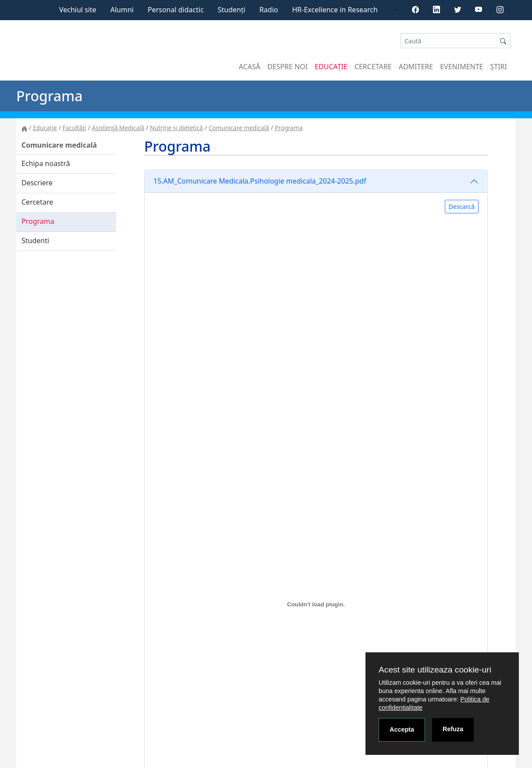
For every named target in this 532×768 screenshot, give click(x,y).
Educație (331, 67)
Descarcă (462, 207)
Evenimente (461, 67)
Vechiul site (78, 10)
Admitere (416, 67)
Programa (289, 128)
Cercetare (373, 67)
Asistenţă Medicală (118, 128)
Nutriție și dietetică (176, 128)
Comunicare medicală (239, 128)
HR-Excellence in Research (335, 10)
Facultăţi (74, 128)
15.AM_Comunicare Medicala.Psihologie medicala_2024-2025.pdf (260, 181)
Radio (269, 10)
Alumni (122, 10)
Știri (499, 67)
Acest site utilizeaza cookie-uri (435, 670)
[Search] (448, 41)
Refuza (453, 729)
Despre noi (287, 67)
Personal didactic (176, 10)
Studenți (232, 10)
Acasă (250, 67)
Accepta (402, 729)
